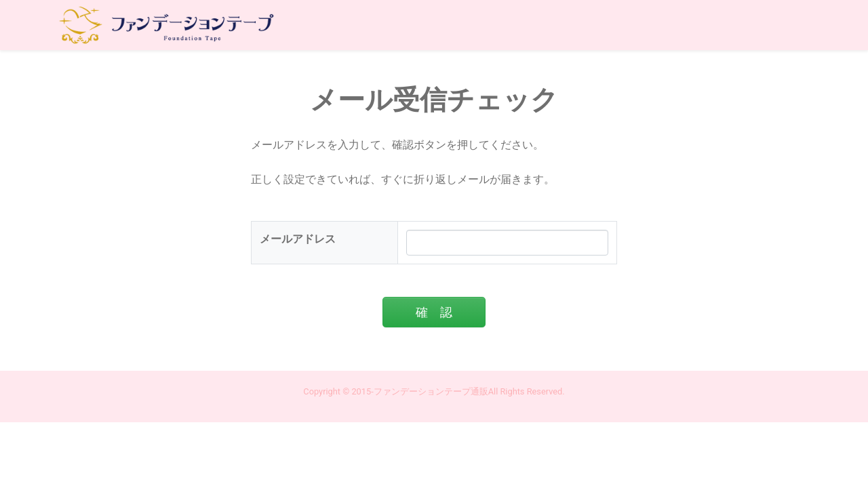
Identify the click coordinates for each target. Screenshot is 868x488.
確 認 (434, 312)
